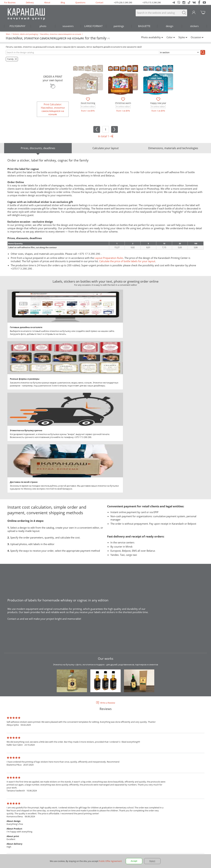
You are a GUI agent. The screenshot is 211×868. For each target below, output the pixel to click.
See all (106, 747)
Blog (63, 2)
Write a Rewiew (108, 558)
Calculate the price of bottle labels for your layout (127, 261)
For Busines (10, 2)
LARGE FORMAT (93, 26)
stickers (194, 26)
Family (10, 59)
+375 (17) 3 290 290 (152, 2)
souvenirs (68, 26)
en (13, 817)
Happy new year (158, 103)
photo (43, 26)
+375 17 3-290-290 (14, 835)
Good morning (88, 103)
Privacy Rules (161, 841)
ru (8, 817)
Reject (152, 861)
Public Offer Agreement (183, 841)
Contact (99, 2)
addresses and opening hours (30, 853)
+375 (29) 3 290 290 (123, 2)
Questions (80, 2)
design (170, 26)
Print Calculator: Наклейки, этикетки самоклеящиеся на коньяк (53, 109)
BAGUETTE (144, 26)
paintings (119, 26)
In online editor (88, 107)
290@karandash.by (197, 793)
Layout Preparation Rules (109, 258)
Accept (134, 861)
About (47, 2)
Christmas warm (123, 103)
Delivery (30, 2)
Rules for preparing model (41, 817)
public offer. (114, 841)
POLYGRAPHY (17, 26)
